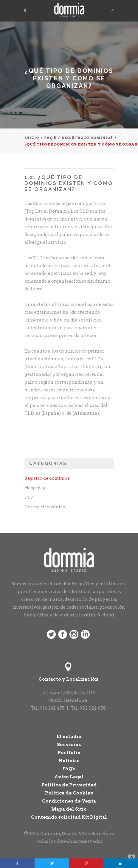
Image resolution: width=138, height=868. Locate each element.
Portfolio (69, 753)
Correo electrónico (45, 507)
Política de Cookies (69, 793)
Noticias (69, 761)
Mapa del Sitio (69, 809)
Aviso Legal (69, 777)
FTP (29, 497)
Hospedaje (35, 488)
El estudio (69, 737)
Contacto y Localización (68, 679)
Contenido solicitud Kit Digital (69, 817)
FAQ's (69, 769)
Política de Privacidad (69, 785)
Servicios (69, 745)
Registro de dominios (47, 478)
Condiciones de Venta (69, 801)
